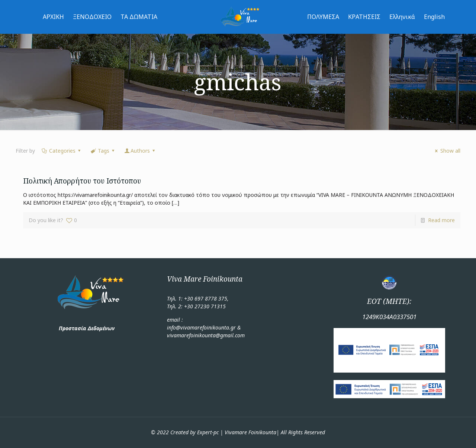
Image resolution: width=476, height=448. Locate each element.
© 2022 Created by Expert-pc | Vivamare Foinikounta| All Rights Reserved (238, 432)
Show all (447, 151)
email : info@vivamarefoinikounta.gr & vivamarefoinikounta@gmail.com (206, 327)
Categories (62, 151)
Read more (441, 220)
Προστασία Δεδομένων (87, 328)
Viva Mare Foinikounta (205, 279)
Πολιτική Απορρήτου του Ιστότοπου (83, 181)
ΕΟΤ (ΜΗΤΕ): (389, 301)
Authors (140, 151)
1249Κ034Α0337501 (389, 317)
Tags (103, 151)
